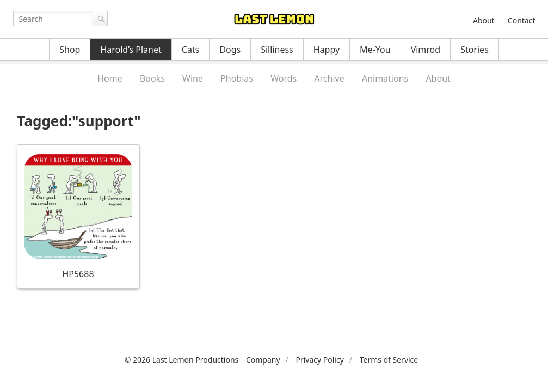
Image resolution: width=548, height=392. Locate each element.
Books (152, 78)
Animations (385, 78)
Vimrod (426, 50)
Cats (191, 50)
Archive (329, 78)
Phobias (237, 78)
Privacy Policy (319, 360)
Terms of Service (389, 360)
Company (263, 360)
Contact (522, 20)
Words (284, 78)
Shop (70, 50)
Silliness (277, 50)
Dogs (230, 50)
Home (110, 78)
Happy (327, 50)
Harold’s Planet (131, 50)
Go (100, 19)
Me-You (375, 50)
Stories (475, 50)
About (484, 20)
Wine (193, 78)
